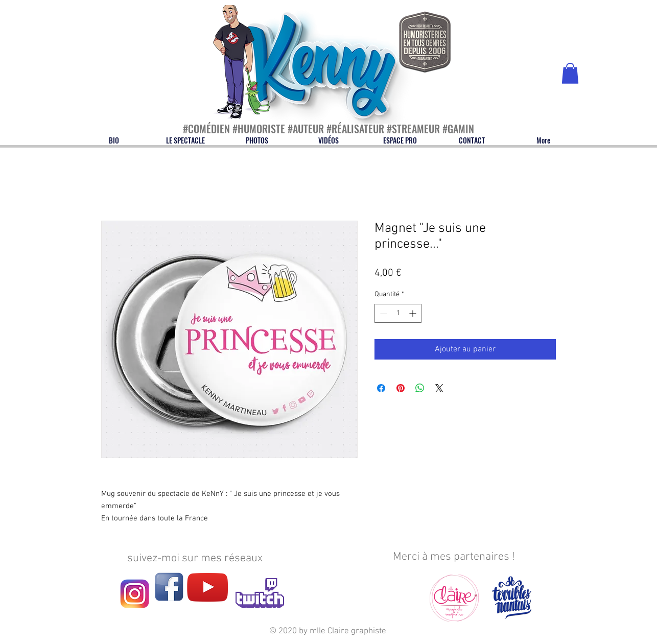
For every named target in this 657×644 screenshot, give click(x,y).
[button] (570, 73)
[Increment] (414, 313)
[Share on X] (439, 388)
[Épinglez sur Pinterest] (401, 388)
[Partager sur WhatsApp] (420, 388)
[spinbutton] (398, 313)
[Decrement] (382, 313)
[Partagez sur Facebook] (381, 388)
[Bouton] (231, 38)
